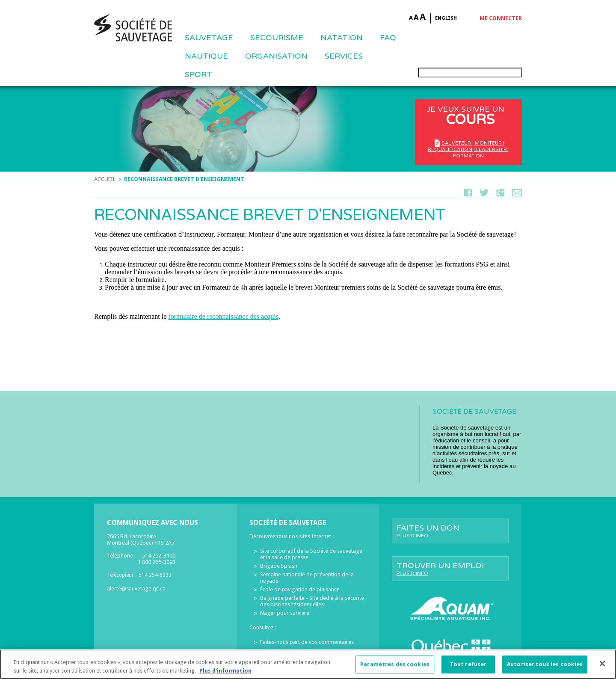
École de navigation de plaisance (300, 589)
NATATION (342, 38)
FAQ (388, 38)
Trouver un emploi (450, 569)
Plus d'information (225, 675)
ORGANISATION (276, 56)
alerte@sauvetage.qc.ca (136, 589)
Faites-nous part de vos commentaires (307, 642)
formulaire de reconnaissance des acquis (223, 316)
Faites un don (450, 531)
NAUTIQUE (206, 56)
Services (344, 56)
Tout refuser (468, 669)
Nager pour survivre (285, 613)
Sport (198, 74)
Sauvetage (209, 38)
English (446, 18)
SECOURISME (277, 38)
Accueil (105, 179)
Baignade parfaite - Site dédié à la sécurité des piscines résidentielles (312, 601)
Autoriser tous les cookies (545, 669)
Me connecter (501, 18)
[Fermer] (602, 668)
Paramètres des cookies (395, 669)
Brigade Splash (279, 566)
